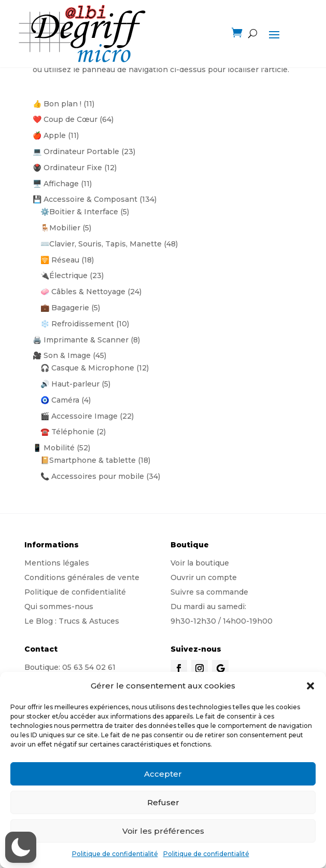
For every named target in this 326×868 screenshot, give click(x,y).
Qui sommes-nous (59, 607)
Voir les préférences (163, 831)
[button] (310, 686)
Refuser (163, 802)
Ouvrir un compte (204, 577)
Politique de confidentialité (115, 854)
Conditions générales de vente (82, 577)
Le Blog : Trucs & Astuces (72, 621)
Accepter (163, 774)
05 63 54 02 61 (89, 667)
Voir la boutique (200, 563)
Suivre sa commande (209, 592)
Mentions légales (57, 563)
